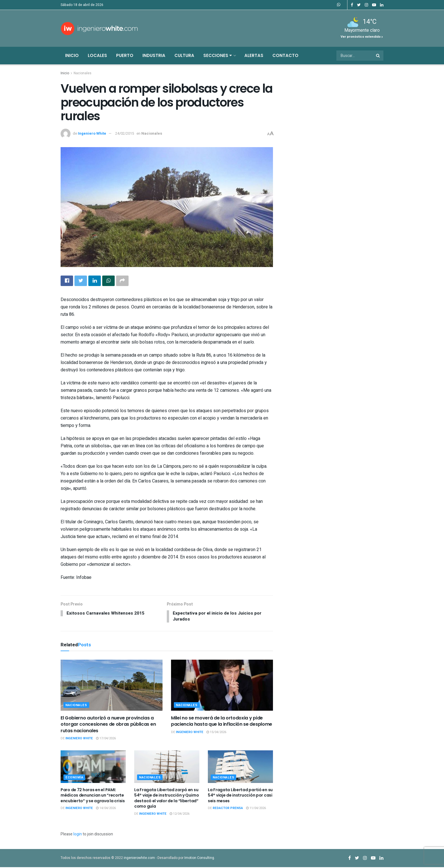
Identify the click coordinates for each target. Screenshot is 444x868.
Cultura (184, 55)
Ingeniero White (92, 133)
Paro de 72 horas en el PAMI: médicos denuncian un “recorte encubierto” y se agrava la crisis (93, 796)
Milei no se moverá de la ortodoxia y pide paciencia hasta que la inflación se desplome (222, 722)
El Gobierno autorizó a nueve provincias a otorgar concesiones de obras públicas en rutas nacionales (108, 725)
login (78, 835)
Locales (97, 55)
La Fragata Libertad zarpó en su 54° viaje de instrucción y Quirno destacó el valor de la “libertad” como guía (167, 799)
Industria (154, 55)
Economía (74, 778)
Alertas (254, 55)
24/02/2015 (125, 133)
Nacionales (83, 73)
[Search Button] (378, 56)
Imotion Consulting (199, 858)
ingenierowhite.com (139, 858)
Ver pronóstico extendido (362, 37)
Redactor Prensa (228, 809)
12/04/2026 (180, 815)
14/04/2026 (106, 809)
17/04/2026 (106, 739)
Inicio (72, 55)
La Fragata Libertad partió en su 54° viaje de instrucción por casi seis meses (240, 796)
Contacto (285, 55)
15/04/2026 (216, 733)
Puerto (125, 55)
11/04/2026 (256, 809)
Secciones (218, 55)
